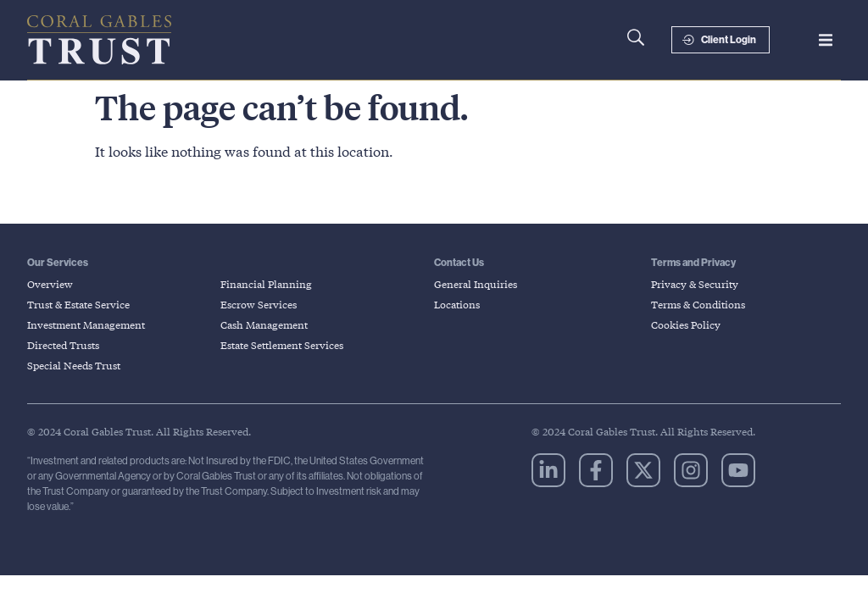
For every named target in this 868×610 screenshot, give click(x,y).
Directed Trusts (63, 345)
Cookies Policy (686, 325)
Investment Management (86, 325)
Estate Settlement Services (282, 345)
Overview (50, 284)
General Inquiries (476, 284)
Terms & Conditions (698, 305)
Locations (457, 305)
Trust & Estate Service (78, 305)
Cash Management (264, 325)
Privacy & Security (695, 284)
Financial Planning (266, 284)
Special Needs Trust (74, 366)
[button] (826, 40)
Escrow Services (259, 305)
